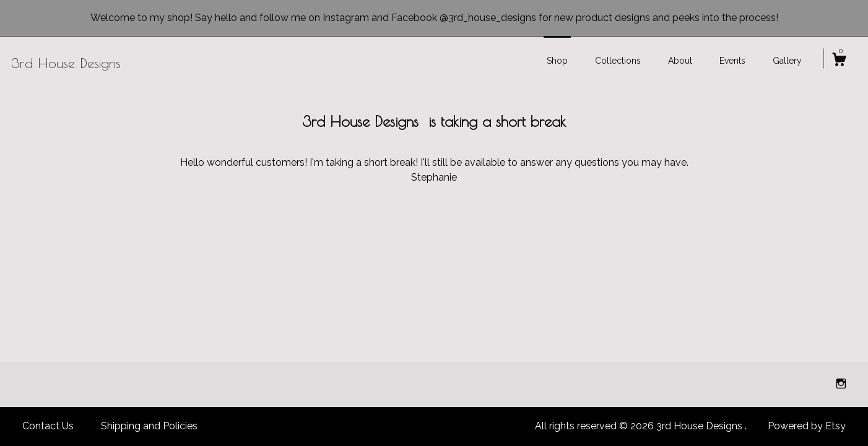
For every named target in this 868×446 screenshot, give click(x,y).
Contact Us (48, 426)
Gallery (787, 61)
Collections (618, 61)
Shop (557, 61)
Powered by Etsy (807, 426)
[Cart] (839, 61)
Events (732, 61)
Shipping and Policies (149, 426)
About (680, 61)
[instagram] (841, 384)
